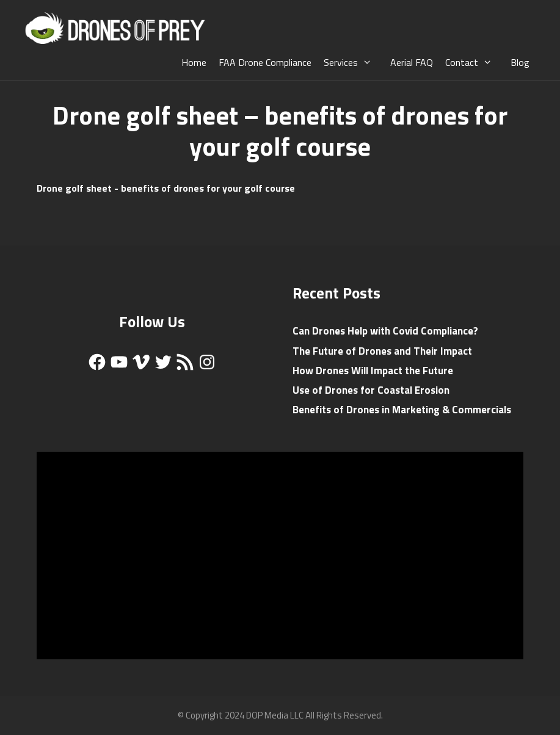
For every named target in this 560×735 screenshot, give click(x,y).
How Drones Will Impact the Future (373, 371)
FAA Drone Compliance (265, 62)
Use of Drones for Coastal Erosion (371, 390)
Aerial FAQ (412, 62)
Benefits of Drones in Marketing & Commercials (402, 410)
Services (354, 62)
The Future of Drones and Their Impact (382, 351)
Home (194, 62)
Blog (520, 62)
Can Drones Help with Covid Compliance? (385, 331)
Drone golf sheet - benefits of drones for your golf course (166, 188)
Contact (475, 62)
